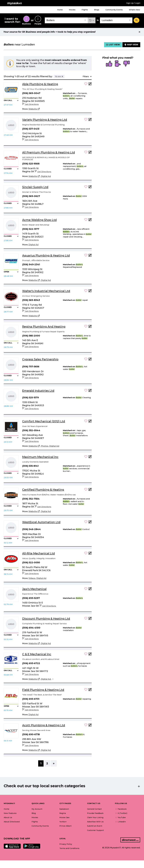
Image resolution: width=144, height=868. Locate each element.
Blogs (97, 10)
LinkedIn (120, 822)
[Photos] (45, 446)
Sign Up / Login (133, 3)
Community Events (114, 10)
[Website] (34, 109)
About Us (8, 817)
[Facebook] (53, 679)
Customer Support (95, 830)
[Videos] (32, 578)
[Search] (137, 20)
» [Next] (54, 763)
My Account (37, 809)
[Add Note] (90, 85)
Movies (72, 10)
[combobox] (66, 20)
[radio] (109, 64)
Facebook (121, 809)
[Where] (116, 20)
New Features (10, 813)
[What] (66, 20)
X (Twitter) (121, 813)
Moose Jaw (64, 817)
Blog (34, 813)
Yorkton (63, 822)
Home (60, 10)
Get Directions (30, 104)
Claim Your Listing (95, 817)
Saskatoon (64, 809)
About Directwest (12, 822)
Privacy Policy (66, 844)
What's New (134, 10)
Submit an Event (95, 826)
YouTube (120, 817)
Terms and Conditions (69, 848)
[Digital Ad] (46, 176)
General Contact (94, 809)
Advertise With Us (95, 822)
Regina (63, 813)
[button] (92, 20)
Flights (85, 10)
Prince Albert (65, 826)
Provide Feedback (95, 813)
